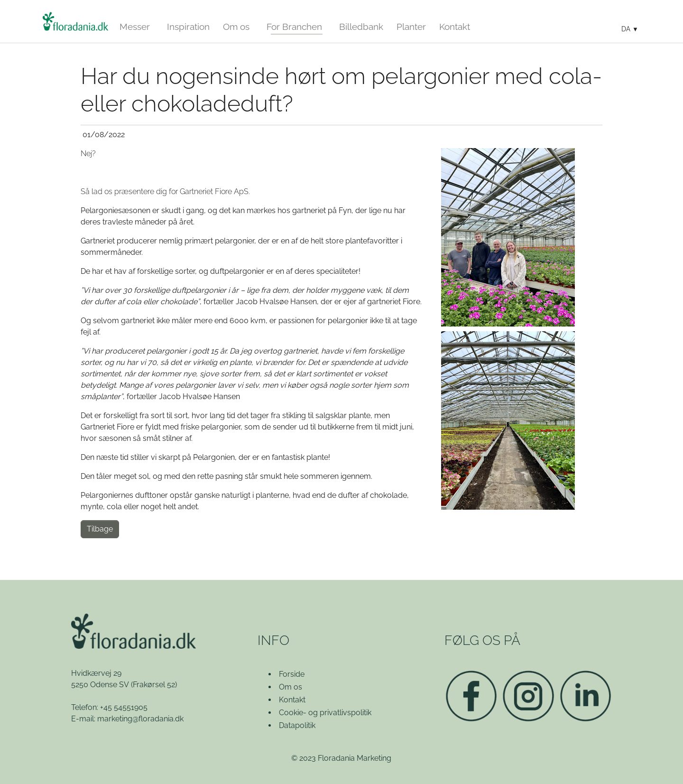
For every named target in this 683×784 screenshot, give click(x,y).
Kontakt (292, 700)
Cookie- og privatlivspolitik (325, 713)
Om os (291, 687)
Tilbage (100, 529)
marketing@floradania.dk (140, 719)
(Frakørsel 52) (154, 685)
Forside (292, 674)
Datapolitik (297, 725)
